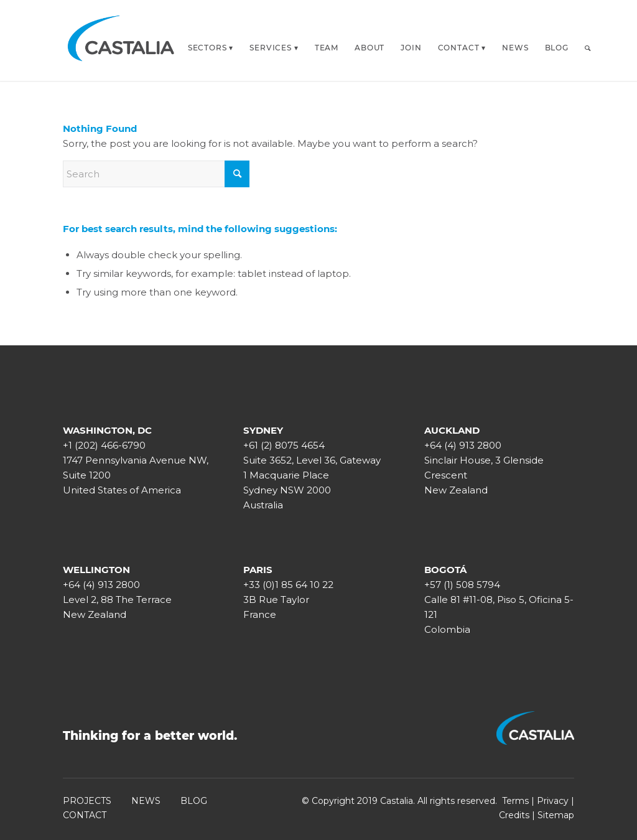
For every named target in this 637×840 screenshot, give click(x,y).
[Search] (588, 48)
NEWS (146, 801)
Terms (515, 801)
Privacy (553, 801)
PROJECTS (87, 801)
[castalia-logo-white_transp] (121, 40)
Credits (514, 815)
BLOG (194, 801)
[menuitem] (211, 44)
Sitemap (556, 815)
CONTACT (85, 815)
